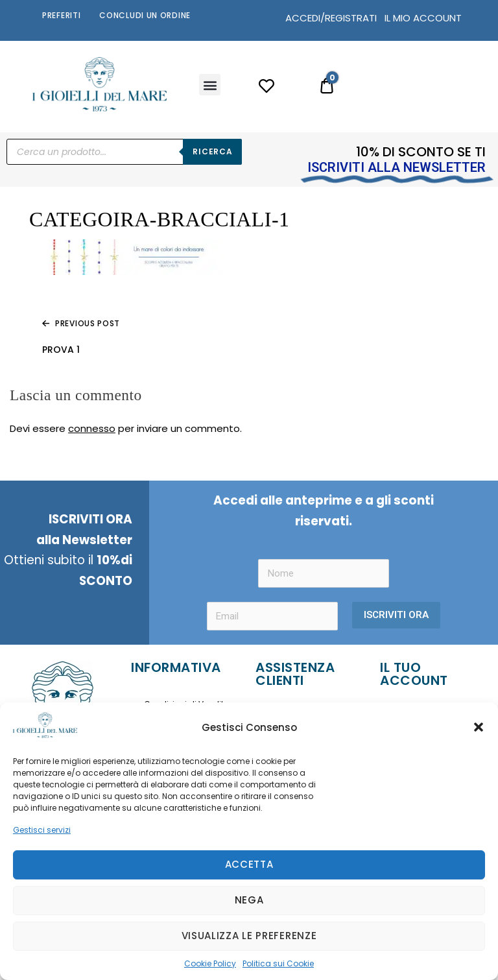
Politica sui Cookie (278, 963)
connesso (92, 428)
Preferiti (61, 15)
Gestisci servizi (42, 830)
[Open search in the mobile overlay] (124, 152)
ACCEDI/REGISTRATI (331, 18)
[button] (479, 727)
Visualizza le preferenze (249, 936)
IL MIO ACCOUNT (423, 18)
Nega (249, 900)
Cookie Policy (210, 963)
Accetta (249, 864)
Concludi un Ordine (145, 15)
